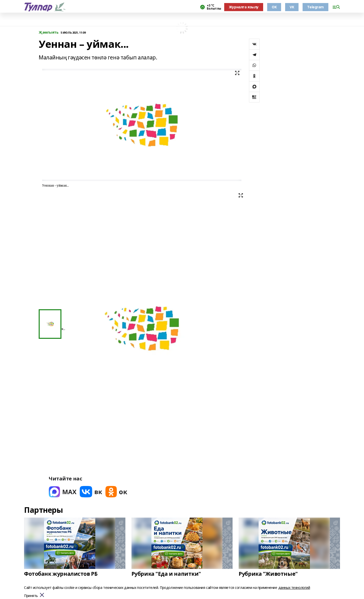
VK (292, 7)
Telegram (315, 7)
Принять (31, 596)
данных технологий (294, 587)
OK (274, 7)
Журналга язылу (244, 7)
